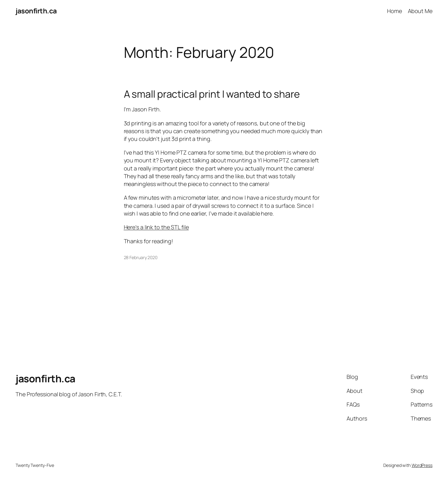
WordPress (422, 465)
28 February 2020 (141, 257)
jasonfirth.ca (36, 11)
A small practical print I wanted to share (212, 94)
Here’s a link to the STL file (156, 227)
